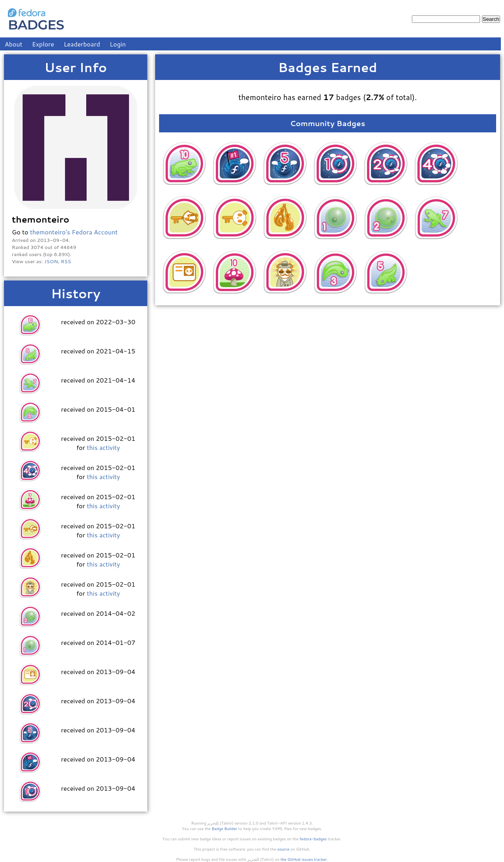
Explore (43, 44)
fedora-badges (313, 839)
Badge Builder (225, 829)
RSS (66, 261)
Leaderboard (82, 44)
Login (118, 44)
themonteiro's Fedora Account (74, 232)
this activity (103, 447)
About (14, 44)
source (283, 849)
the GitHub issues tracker (304, 859)
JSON (51, 261)
